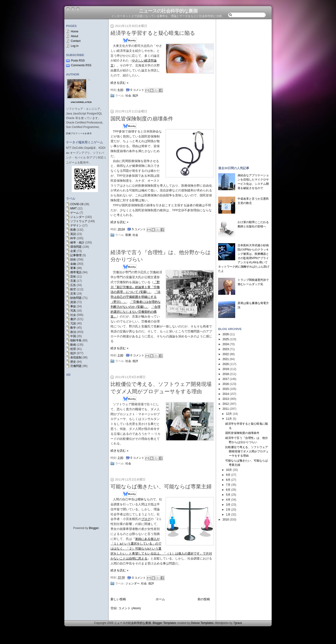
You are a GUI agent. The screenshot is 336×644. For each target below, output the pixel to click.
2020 (226, 364)
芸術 (73, 277)
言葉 (73, 281)
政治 (73, 332)
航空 (73, 289)
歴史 (73, 362)
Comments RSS (81, 65)
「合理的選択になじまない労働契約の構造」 (135, 312)
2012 (226, 404)
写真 (73, 311)
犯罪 (73, 349)
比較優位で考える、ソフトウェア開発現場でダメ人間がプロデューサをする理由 (247, 451)
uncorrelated (81, 102)
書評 (73, 319)
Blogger (94, 528)
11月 (229, 419)
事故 (73, 306)
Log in (75, 46)
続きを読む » (119, 83)
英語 (73, 234)
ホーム (160, 599)
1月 (228, 515)
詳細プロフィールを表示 (79, 133)
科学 (73, 238)
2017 (226, 379)
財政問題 (76, 298)
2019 (226, 369)
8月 (228, 480)
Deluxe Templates (202, 623)
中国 (73, 336)
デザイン (76, 225)
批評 (73, 353)
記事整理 (76, 255)
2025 (226, 339)
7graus (238, 623)
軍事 (73, 268)
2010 (226, 520)
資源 (73, 302)
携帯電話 (76, 272)
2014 (226, 394)
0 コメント (137, 90)
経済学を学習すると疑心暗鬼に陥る (153, 33)
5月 (228, 495)
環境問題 (76, 247)
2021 (226, 359)
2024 (226, 344)
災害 (73, 294)
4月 (228, 500)
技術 (73, 260)
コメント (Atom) (130, 608)
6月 (228, 490)
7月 (228, 485)
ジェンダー (77, 217)
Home (75, 31)
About (74, 36)
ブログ (146, 519)
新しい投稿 (118, 599)
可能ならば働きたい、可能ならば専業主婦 (161, 487)
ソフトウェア (79, 221)
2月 (228, 510)
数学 (73, 328)
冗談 (73, 323)
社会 (73, 315)
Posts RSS (78, 61)
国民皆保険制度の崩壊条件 (142, 119)
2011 (226, 409)
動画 (73, 345)
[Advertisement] (244, 90)
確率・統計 (77, 243)
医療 (73, 230)
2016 (226, 384)
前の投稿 (204, 599)
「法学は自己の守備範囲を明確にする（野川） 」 (135, 297)
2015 (226, 389)
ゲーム (75, 213)
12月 (229, 414)
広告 (73, 285)
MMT (73, 208)
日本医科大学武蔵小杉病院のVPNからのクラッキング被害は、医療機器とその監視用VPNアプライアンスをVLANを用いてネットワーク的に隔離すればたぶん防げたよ (244, 258)
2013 (226, 399)
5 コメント (139, 229)
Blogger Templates (164, 623)
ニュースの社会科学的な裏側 (168, 11)
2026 (226, 334)
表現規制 (76, 357)
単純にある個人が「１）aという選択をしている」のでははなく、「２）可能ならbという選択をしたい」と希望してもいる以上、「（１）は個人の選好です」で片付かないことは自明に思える (161, 549)
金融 (73, 264)
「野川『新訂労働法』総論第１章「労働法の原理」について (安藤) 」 (135, 287)
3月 (228, 505)
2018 (226, 374)
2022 (226, 354)
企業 (73, 251)
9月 (228, 475)
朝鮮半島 (76, 340)
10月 (229, 470)
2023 (226, 349)
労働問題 (76, 366)
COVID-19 (77, 204)
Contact (76, 41)
